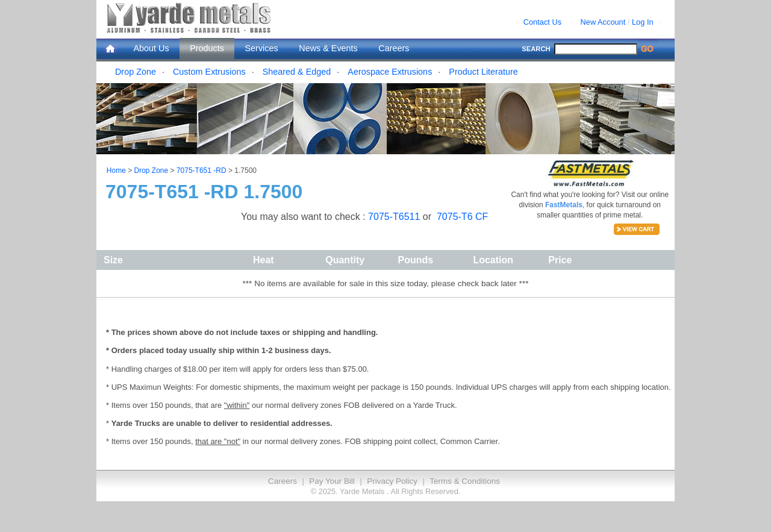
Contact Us (542, 22)
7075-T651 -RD (201, 171)
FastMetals (564, 205)
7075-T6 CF (462, 217)
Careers (394, 48)
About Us (151, 48)
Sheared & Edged (297, 72)
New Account (603, 22)
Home (116, 171)
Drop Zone (136, 72)
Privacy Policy (392, 481)
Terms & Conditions (465, 481)
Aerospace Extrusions (390, 72)
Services (262, 48)
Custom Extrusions (209, 72)
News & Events (328, 48)
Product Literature (483, 72)
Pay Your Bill (332, 481)
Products (207, 48)
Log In (643, 22)
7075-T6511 (395, 217)
